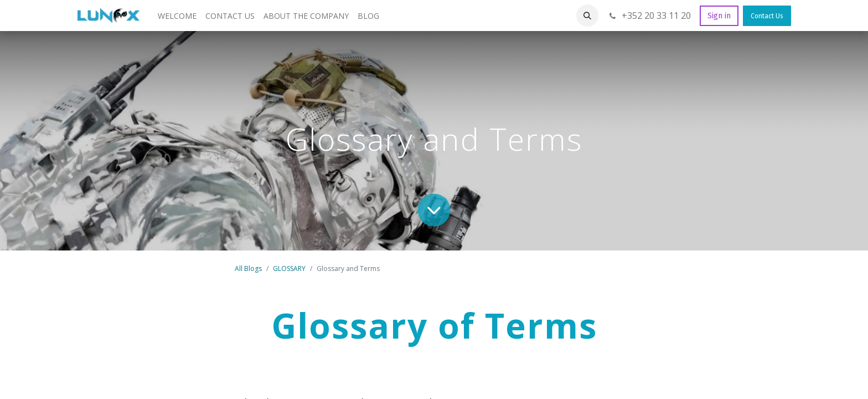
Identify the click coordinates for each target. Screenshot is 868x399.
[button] (587, 16)
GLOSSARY (289, 268)
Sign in (719, 16)
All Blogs (248, 268)
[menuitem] (177, 16)
